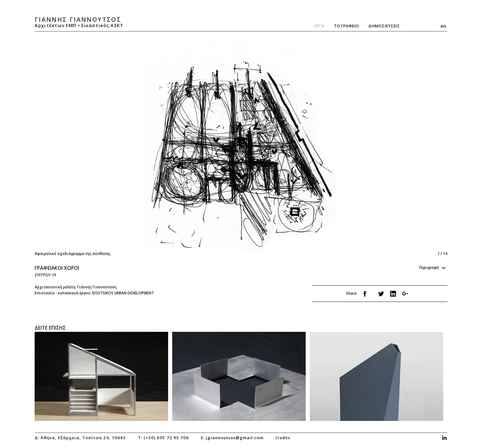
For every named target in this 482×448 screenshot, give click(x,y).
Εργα (319, 26)
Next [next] (343, 148)
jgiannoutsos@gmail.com (235, 438)
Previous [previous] (138, 148)
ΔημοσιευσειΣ (384, 26)
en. (444, 26)
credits (283, 438)
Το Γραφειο (346, 26)
